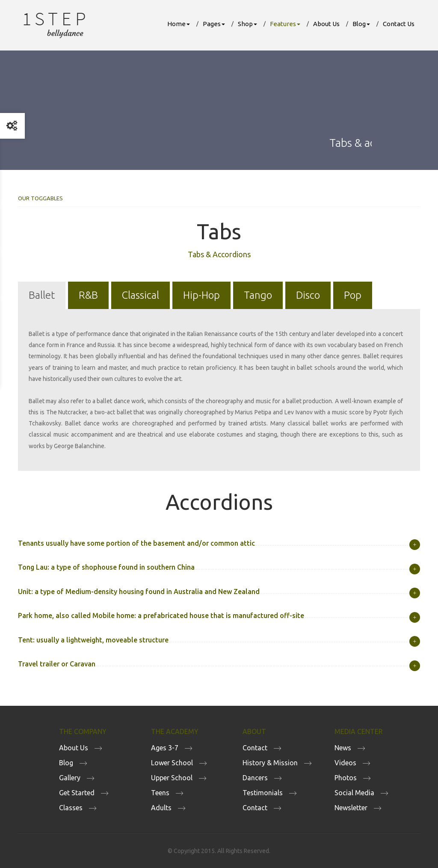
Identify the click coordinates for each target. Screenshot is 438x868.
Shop (247, 24)
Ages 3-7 (165, 748)
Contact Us (399, 24)
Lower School (172, 763)
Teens (160, 793)
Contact (255, 748)
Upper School (172, 778)
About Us (326, 24)
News (343, 748)
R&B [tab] (88, 295)
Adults (161, 808)
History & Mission (270, 763)
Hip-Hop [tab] (201, 295)
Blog (361, 24)
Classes (71, 808)
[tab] (219, 543)
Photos (346, 778)
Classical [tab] (141, 295)
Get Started (77, 793)
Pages (214, 24)
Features (285, 24)
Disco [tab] (308, 295)
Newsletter (351, 808)
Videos (345, 763)
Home (179, 24)
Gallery (70, 778)
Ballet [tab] (42, 295)
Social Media (354, 793)
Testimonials (263, 793)
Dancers (255, 778)
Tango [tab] (258, 295)
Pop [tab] (353, 295)
